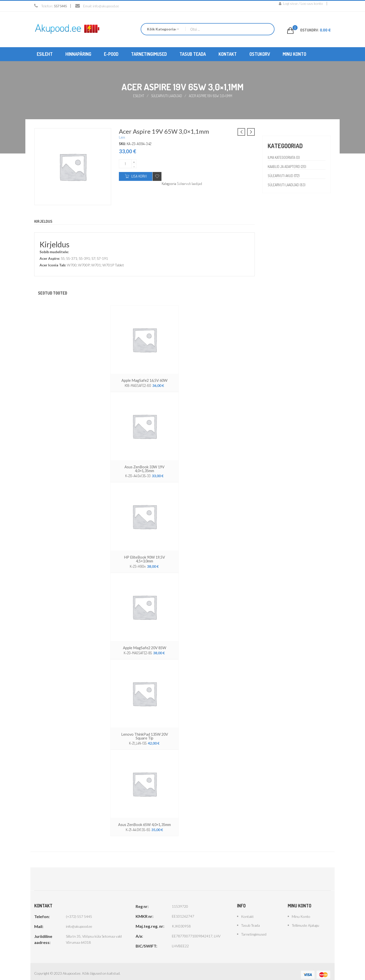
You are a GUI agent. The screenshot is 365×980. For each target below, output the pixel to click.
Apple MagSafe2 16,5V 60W (144, 380)
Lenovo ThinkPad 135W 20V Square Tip (144, 730)
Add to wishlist (157, 176)
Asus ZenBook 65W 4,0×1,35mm (144, 818)
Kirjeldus (44, 221)
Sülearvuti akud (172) (284, 175)
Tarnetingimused (254, 928)
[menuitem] (45, 54)
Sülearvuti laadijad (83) (287, 185)
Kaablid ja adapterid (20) (288, 166)
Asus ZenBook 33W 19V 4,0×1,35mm (144, 468)
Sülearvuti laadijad (167, 96)
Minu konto (301, 910)
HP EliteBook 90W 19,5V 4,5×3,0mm (144, 556)
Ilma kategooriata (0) (284, 157)
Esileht (138, 96)
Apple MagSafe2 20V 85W (145, 642)
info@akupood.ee (106, 6)
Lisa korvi (139, 176)
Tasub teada (250, 919)
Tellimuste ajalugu (305, 919)
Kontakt (247, 910)
